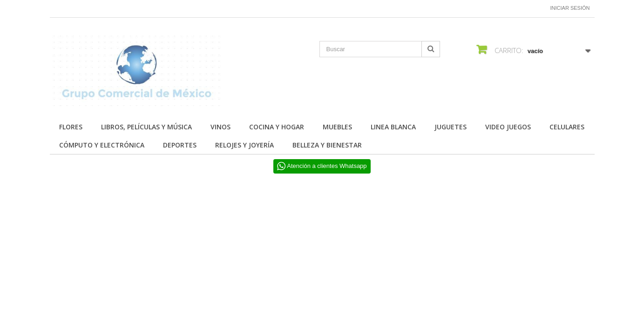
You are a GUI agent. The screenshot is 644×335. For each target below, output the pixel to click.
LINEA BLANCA (393, 127)
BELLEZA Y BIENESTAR (327, 145)
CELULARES (567, 127)
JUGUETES (451, 127)
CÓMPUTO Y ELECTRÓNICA (102, 145)
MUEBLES (337, 127)
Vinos (220, 127)
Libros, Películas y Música (146, 127)
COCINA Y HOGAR (277, 127)
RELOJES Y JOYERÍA (244, 145)
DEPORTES (180, 145)
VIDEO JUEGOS (508, 127)
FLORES (71, 127)
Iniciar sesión (570, 8)
